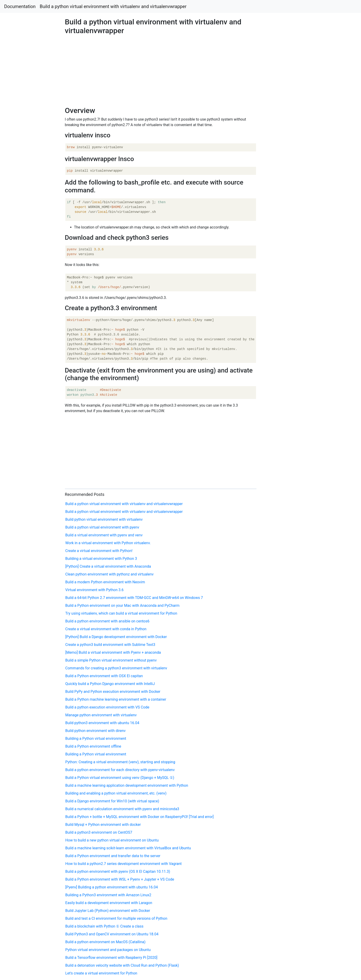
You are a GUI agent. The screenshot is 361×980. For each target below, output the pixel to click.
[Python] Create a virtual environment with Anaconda (108, 566)
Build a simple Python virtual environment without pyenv (111, 660)
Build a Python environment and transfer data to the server (113, 856)
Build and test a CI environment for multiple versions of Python (116, 918)
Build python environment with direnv (96, 731)
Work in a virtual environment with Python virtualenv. (108, 543)
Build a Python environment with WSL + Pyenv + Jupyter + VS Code (120, 879)
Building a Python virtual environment (96, 739)
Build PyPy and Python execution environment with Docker (113, 692)
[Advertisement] (292, 265)
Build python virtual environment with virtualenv (104, 519)
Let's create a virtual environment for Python (101, 973)
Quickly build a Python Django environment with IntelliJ (110, 684)
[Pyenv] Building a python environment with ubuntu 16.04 (112, 887)
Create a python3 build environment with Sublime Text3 (110, 645)
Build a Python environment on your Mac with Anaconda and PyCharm (122, 606)
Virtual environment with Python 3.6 (95, 590)
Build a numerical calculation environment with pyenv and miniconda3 (122, 809)
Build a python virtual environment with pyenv (102, 527)
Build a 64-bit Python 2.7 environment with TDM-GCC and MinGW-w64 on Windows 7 (134, 598)
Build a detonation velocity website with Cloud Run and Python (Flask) (122, 965)
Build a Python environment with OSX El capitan (104, 676)
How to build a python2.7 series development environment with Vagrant (124, 864)
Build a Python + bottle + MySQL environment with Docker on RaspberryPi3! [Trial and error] (140, 817)
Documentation (20, 6)
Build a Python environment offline (93, 746)
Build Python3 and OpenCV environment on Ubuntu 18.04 (112, 934)
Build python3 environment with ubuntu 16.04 (102, 723)
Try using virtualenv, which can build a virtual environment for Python (121, 613)
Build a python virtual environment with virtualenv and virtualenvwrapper (113, 6)
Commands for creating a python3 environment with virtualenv (116, 668)
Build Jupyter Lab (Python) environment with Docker (108, 911)
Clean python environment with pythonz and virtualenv (110, 574)
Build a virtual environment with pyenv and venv (104, 535)
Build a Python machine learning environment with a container (116, 699)
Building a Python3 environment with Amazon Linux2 (108, 895)
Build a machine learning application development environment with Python (127, 785)
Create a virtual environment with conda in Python (106, 629)
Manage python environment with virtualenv (101, 715)
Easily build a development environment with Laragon (109, 903)
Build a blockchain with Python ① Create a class (105, 926)
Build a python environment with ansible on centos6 (107, 621)
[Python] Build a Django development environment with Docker (116, 637)
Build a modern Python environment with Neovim (105, 582)
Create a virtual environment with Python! (99, 551)
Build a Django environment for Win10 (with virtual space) (112, 801)
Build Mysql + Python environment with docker (103, 825)
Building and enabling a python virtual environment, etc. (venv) (116, 793)
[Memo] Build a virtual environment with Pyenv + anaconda (113, 652)
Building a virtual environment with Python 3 (101, 559)
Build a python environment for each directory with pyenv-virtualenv (120, 770)
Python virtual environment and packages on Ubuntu (108, 950)
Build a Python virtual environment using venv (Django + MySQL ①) (120, 778)
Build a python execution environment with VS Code (107, 707)
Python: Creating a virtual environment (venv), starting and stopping (120, 762)
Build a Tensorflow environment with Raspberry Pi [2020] (111, 958)
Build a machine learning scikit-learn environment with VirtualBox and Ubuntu (128, 848)
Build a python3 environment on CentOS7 (99, 832)
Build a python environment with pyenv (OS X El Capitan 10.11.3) (118, 872)
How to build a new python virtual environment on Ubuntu (112, 840)
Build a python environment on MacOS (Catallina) (105, 942)
